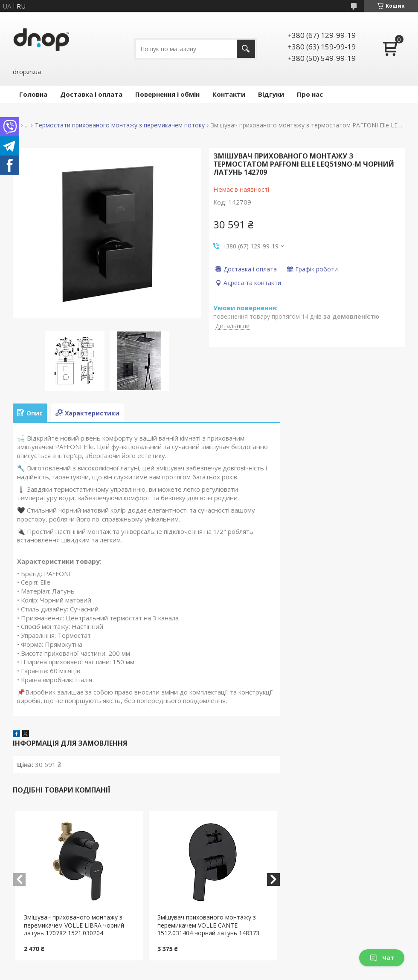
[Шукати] (246, 49)
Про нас (310, 94)
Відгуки (271, 94)
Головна (33, 94)
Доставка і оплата (91, 94)
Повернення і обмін (167, 94)
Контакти (229, 94)
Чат (382, 958)
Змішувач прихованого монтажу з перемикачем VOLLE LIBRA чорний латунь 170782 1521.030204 (74, 925)
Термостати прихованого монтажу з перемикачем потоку (120, 125)
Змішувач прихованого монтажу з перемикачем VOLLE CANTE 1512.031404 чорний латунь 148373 (208, 925)
